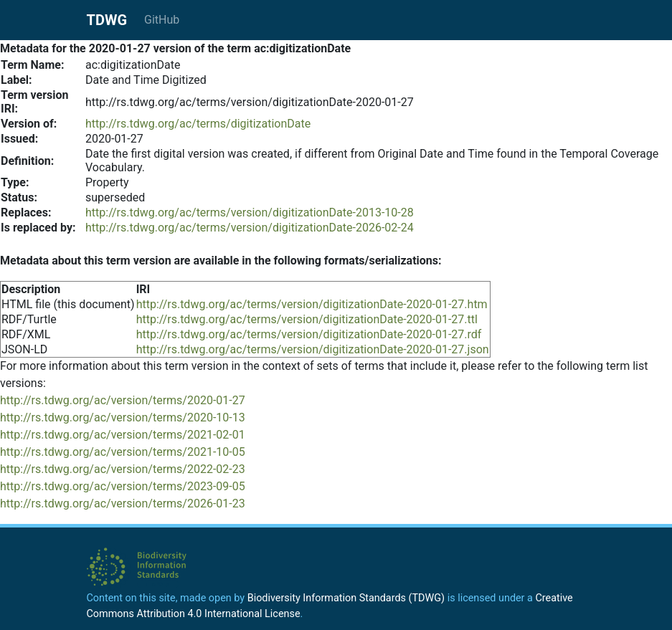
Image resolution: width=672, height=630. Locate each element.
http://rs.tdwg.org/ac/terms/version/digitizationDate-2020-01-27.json (313, 349)
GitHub (162, 20)
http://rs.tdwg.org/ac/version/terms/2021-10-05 (123, 452)
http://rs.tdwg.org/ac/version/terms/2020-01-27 (123, 400)
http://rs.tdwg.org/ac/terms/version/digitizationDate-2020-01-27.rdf (309, 334)
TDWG (107, 20)
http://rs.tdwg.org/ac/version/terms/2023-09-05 (123, 486)
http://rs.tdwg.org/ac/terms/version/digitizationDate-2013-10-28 (250, 213)
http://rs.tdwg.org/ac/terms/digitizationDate (198, 124)
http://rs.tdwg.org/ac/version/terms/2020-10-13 (123, 417)
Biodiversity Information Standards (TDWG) (346, 598)
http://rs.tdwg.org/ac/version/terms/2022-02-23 (123, 469)
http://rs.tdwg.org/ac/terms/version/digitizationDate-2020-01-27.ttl (307, 319)
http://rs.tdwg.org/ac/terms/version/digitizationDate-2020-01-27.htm (312, 304)
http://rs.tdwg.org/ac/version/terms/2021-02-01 (123, 435)
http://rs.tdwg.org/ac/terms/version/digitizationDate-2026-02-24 (250, 228)
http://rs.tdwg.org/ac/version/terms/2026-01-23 (123, 503)
